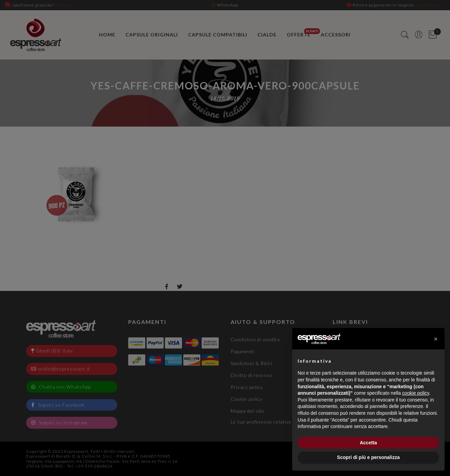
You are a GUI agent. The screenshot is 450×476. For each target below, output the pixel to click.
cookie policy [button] (415, 393)
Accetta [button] (369, 443)
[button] (436, 339)
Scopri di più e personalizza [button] (368, 457)
